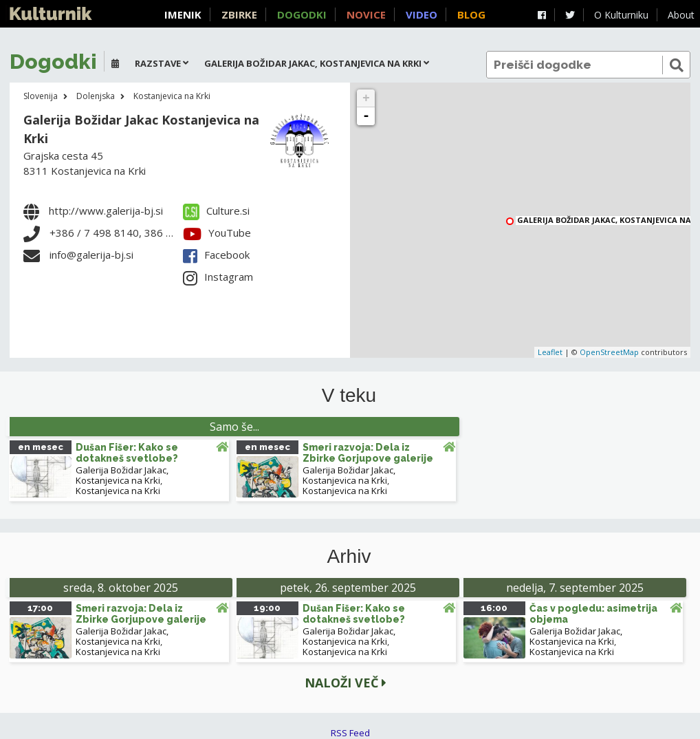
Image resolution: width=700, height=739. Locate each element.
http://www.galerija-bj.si (106, 211)
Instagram (218, 277)
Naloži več (346, 683)
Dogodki (302, 14)
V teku (349, 396)
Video (422, 14)
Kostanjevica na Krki (172, 96)
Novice (366, 14)
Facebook (216, 255)
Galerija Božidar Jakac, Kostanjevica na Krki (122, 475)
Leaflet (550, 352)
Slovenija (41, 96)
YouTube (217, 233)
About (681, 15)
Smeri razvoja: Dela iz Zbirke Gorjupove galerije (368, 453)
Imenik (183, 14)
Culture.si (216, 211)
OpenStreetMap (609, 352)
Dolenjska (96, 96)
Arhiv (349, 557)
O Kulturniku (621, 15)
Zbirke (239, 14)
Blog (471, 14)
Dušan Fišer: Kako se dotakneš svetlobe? (127, 453)
